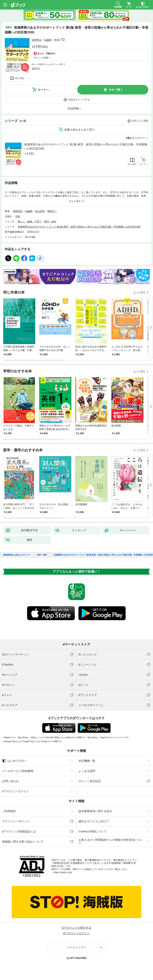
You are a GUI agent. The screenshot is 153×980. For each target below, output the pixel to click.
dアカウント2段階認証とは (19, 831)
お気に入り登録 (140, 121)
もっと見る (139, 292)
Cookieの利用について (93, 831)
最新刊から (142, 138)
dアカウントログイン (15, 791)
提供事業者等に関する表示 (95, 811)
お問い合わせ (10, 781)
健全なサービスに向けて (94, 821)
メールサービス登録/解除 (18, 771)
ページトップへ (76, 947)
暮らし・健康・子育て (30, 222)
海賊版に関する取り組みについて (23, 842)
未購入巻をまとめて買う (79, 130)
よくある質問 (87, 771)
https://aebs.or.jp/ (63, 872)
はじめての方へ (14, 761)
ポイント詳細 (41, 58)
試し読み (20, 78)
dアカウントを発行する (76, 928)
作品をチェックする (79, 100)
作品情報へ (75, 108)
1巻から (130, 138)
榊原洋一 (52, 211)
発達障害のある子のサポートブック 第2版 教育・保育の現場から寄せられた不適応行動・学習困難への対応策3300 (86, 146)
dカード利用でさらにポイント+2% (47, 64)
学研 (18, 216)
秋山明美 (40, 211)
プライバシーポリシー (16, 821)
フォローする (63, 40)
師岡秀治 (37, 40)
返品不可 (36, 68)
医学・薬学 (50, 222)
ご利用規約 (9, 811)
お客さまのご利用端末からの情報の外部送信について (111, 842)
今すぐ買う (116, 90)
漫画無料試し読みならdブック (17, 555)
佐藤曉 (48, 40)
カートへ (43, 90)
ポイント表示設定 (90, 781)
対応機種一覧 (87, 761)
